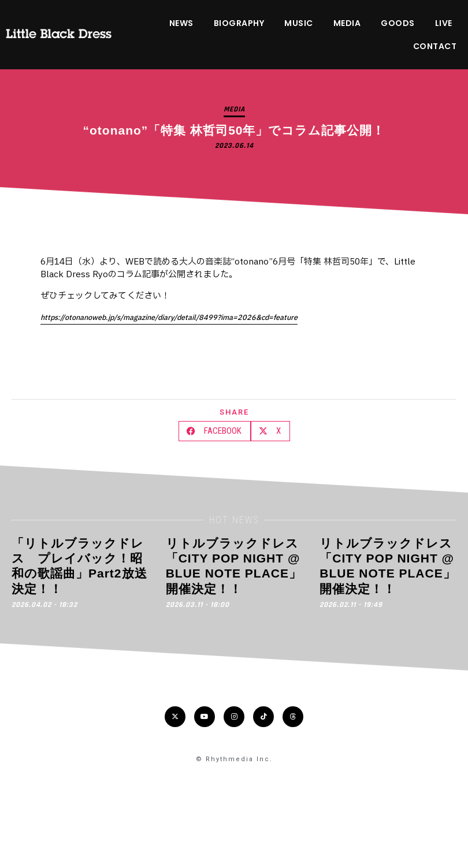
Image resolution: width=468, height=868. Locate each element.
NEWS (181, 23)
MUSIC (299, 23)
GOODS (398, 23)
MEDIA (347, 23)
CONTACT (435, 46)
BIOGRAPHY (239, 23)
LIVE (444, 23)
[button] (215, 431)
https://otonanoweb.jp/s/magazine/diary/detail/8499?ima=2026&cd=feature (169, 318)
